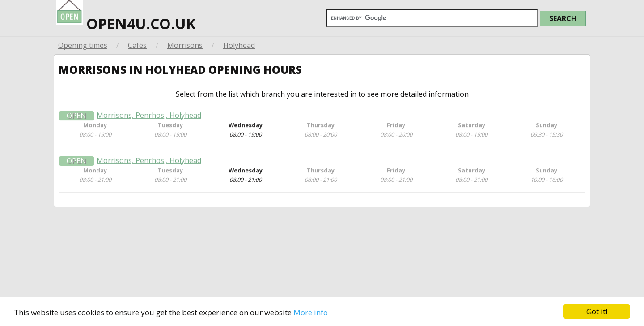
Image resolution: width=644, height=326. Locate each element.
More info (311, 312)
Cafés (137, 45)
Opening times (83, 45)
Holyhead (239, 45)
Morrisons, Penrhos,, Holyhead (149, 119)
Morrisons (185, 45)
